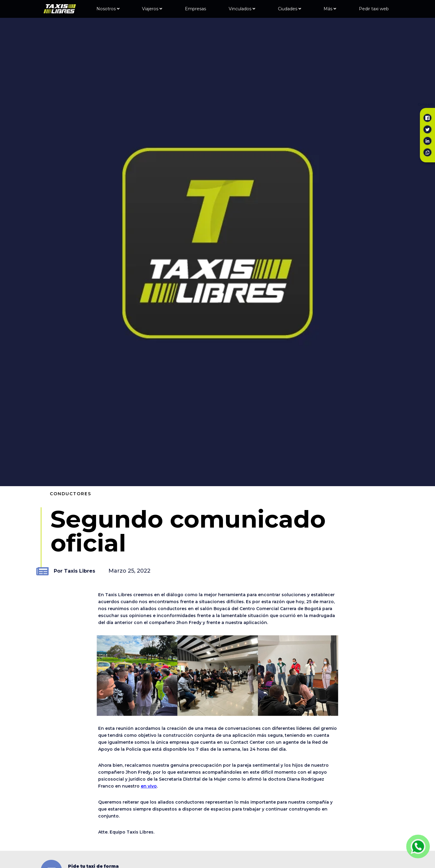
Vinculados (242, 9)
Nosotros (108, 9)
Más (330, 9)
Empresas (195, 9)
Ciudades (290, 9)
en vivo (149, 786)
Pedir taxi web (374, 9)
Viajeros (152, 9)
